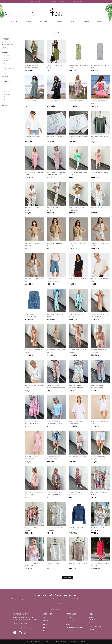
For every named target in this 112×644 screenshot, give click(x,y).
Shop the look (70, 631)
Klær (44, 617)
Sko (44, 627)
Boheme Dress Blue (32, 101)
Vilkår (68, 624)
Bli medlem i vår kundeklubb (75, 627)
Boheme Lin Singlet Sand (78, 563)
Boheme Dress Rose (76, 101)
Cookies (91, 630)
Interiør (45, 624)
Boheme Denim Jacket (77, 528)
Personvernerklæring (94, 626)
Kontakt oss (93, 623)
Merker (45, 631)
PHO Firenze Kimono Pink (100, 172)
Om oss (68, 617)
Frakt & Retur (70, 621)
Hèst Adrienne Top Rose (77, 457)
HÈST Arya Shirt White (32, 137)
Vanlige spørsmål (92, 618)
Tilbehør (45, 621)
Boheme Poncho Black (55, 101)
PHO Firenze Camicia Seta (100, 208)
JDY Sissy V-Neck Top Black (78, 279)
